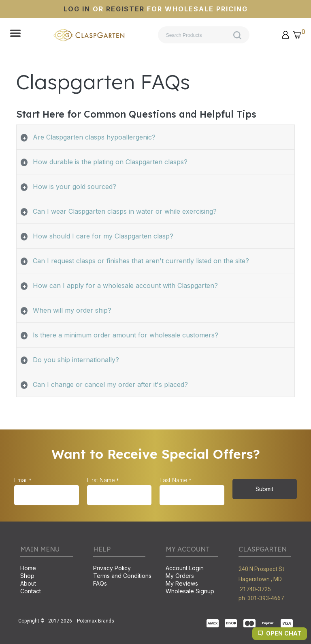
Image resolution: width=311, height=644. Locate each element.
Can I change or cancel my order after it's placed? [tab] (110, 384)
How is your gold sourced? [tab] (75, 187)
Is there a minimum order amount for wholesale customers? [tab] (126, 335)
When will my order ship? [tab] (72, 310)
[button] (15, 34)
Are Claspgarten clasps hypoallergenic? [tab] (94, 137)
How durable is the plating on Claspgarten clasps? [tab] (110, 162)
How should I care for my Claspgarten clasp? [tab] (103, 236)
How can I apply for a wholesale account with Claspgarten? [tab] (125, 286)
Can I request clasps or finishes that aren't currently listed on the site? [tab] (141, 261)
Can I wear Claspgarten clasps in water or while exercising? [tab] (125, 211)
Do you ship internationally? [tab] (76, 360)
